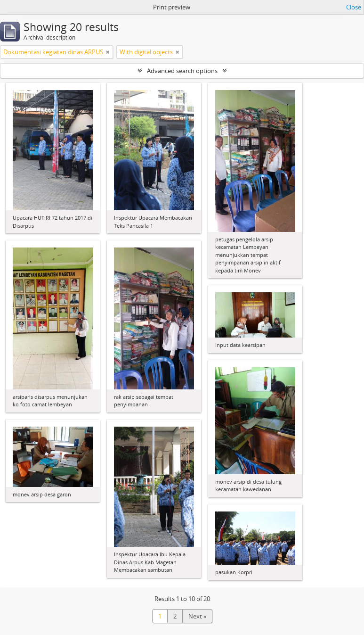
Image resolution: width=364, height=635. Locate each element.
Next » (197, 616)
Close (354, 7)
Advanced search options (182, 71)
